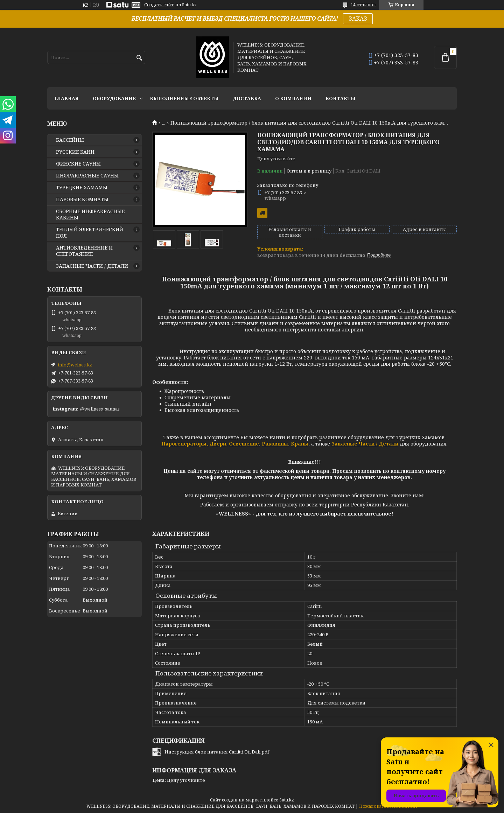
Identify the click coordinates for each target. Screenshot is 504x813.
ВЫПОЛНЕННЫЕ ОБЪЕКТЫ (184, 98)
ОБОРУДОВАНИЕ (114, 98)
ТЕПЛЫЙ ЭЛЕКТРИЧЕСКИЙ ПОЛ (90, 233)
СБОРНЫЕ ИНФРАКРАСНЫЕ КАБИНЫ (90, 215)
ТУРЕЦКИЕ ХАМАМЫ (82, 188)
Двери (217, 444)
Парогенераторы (184, 444)
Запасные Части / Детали (365, 444)
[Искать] (139, 58)
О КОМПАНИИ (293, 98)
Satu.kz (287, 800)
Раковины (275, 444)
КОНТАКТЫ (341, 98)
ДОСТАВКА (247, 98)
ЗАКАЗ (358, 19)
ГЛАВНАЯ (66, 98)
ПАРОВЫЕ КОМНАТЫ (82, 199)
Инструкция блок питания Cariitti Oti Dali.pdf (217, 752)
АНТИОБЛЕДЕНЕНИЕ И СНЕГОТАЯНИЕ (84, 251)
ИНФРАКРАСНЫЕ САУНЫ (87, 176)
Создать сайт (159, 5)
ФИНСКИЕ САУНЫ (78, 164)
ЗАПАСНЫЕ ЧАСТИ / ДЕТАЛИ (92, 266)
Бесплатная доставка (262, 213)
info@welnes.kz (75, 365)
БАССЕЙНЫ (70, 140)
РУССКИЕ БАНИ (75, 152)
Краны (300, 444)
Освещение (244, 444)
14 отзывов (363, 5)
